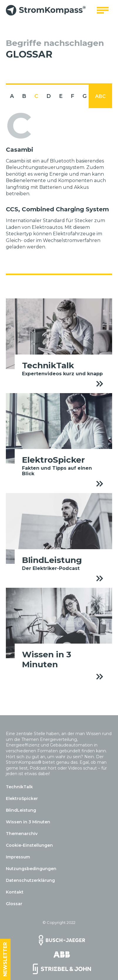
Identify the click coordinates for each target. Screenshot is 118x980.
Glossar (14, 904)
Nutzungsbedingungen (31, 869)
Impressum (18, 857)
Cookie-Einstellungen (29, 845)
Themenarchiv (22, 834)
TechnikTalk (19, 787)
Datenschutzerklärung (30, 880)
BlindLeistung (21, 810)
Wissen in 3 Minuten (28, 822)
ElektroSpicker (22, 798)
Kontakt (15, 892)
